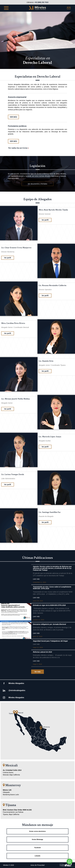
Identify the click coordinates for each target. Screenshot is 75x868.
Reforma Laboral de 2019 (42, 652)
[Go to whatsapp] (70, 861)
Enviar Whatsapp (37, 839)
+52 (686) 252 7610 (41, 2)
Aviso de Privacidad (38, 865)
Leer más (36, 579)
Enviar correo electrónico (38, 831)
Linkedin (37, 856)
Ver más (37, 672)
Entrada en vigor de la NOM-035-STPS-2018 (49, 605)
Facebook (37, 848)
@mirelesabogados (17, 690)
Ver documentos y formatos (37, 184)
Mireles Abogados (16, 683)
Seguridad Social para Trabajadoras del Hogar (50, 641)
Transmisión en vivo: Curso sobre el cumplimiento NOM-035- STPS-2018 (52, 588)
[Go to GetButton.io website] (70, 866)
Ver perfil (45, 220)
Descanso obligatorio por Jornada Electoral (49, 624)
